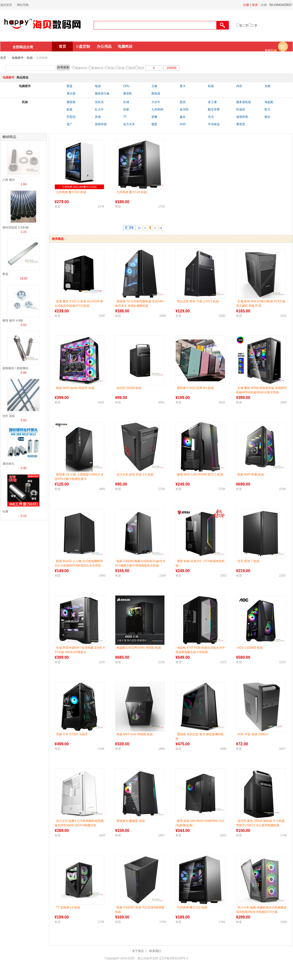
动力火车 (129, 124)
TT (125, 117)
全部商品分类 (23, 47)
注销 (264, 5)
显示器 (71, 93)
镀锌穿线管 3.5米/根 (16, 228)
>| (161, 228)
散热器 (156, 93)
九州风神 (157, 109)
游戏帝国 (101, 124)
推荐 (132, 68)
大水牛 (156, 102)
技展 (126, 109)
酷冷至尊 (214, 109)
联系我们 (155, 951)
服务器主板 (102, 93)
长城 (126, 102)
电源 (98, 86)
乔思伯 (71, 117)
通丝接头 (8, 464)
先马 (211, 117)
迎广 (70, 124)
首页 (62, 46)
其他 (98, 117)
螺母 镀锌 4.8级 (13, 321)
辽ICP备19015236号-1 (174, 958)
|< (139, 228)
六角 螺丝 (9, 180)
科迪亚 (241, 109)
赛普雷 (241, 124)
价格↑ (122, 68)
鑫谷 (183, 117)
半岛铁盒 (214, 124)
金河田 (184, 109)
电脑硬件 (18, 58)
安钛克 (99, 102)
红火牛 (99, 109)
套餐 (154, 117)
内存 (239, 86)
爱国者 (71, 102)
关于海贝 (138, 951)
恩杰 (183, 102)
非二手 (244, 26)
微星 (154, 124)
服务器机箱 (244, 102)
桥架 (5, 274)
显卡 (183, 86)
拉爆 (5, 511)
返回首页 (6, 5)
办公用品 (104, 46)
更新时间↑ (98, 68)
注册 (246, 5)
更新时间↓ (82, 68)
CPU (126, 86)
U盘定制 (83, 46)
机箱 (30, 58)
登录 (255, 5)
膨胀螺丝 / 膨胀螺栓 (15, 368)
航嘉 (70, 109)
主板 (154, 86)
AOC (183, 124)
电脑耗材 (125, 46)
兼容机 (128, 93)
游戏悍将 (242, 117)
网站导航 (23, 5)
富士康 (212, 102)
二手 (254, 26)
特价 (141, 68)
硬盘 (70, 86)
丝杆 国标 (9, 416)
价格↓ (112, 68)
